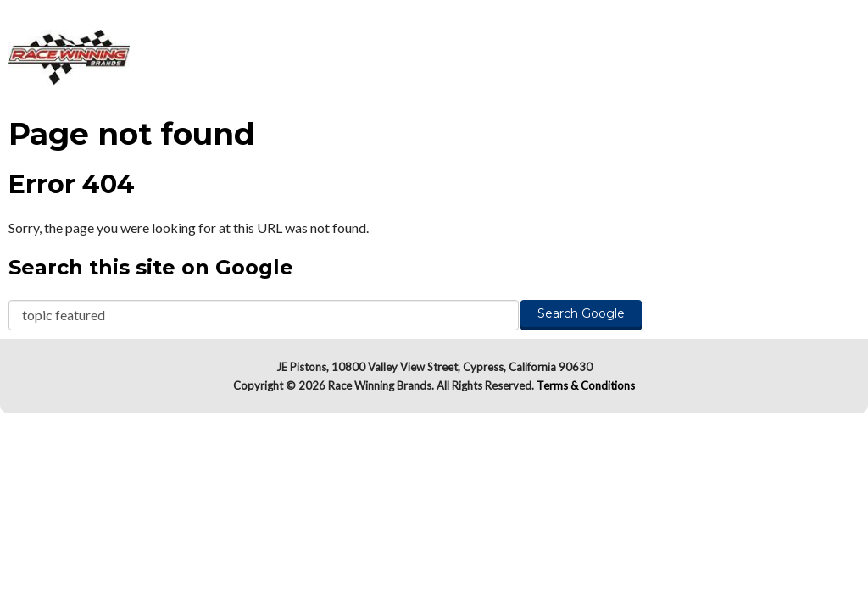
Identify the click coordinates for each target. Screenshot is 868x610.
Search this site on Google (151, 267)
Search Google (581, 313)
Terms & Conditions (586, 385)
